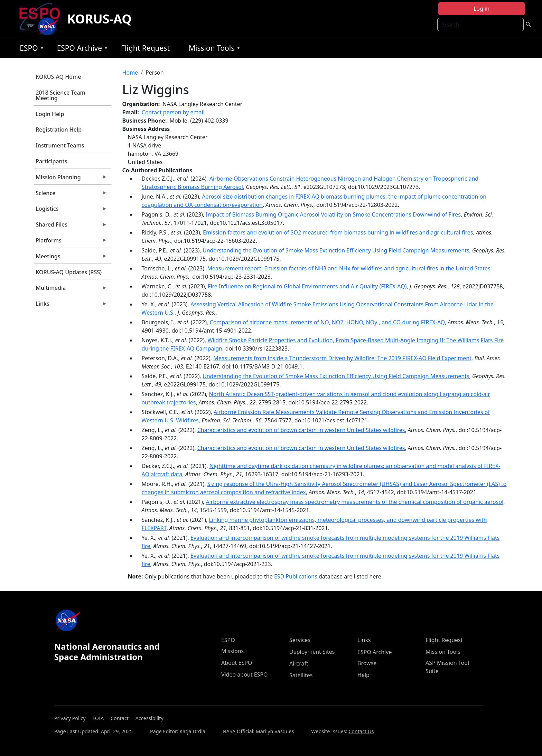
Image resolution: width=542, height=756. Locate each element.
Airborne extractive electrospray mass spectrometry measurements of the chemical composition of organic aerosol (354, 502)
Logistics (71, 210)
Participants (51, 161)
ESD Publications (296, 576)
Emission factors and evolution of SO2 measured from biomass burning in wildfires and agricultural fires (338, 232)
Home (130, 73)
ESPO (30, 49)
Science (71, 195)
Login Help (50, 114)
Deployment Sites (312, 652)
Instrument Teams (60, 145)
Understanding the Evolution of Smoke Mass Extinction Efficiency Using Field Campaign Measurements (336, 250)
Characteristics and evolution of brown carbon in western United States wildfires (301, 430)
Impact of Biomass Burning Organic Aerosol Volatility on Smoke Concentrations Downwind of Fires (333, 214)
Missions (232, 651)
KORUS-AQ (99, 19)
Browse (367, 663)
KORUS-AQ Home (58, 77)
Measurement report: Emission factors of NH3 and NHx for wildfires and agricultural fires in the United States (349, 268)
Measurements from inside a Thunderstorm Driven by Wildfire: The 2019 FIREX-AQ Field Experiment (342, 358)
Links (71, 305)
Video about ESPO (245, 674)
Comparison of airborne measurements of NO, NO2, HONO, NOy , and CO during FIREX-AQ (327, 322)
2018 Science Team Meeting (60, 95)
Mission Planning (71, 179)
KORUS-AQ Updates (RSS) (69, 272)
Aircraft (299, 663)
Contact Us (361, 731)
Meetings (71, 258)
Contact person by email (173, 112)
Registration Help (59, 130)
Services (300, 640)
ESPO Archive (81, 49)
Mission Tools (213, 49)
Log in (482, 9)
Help (363, 675)
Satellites (301, 675)
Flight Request (145, 48)
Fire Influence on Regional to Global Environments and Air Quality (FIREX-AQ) (307, 286)
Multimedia (71, 289)
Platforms (71, 242)
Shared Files (71, 226)
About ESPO (237, 663)
